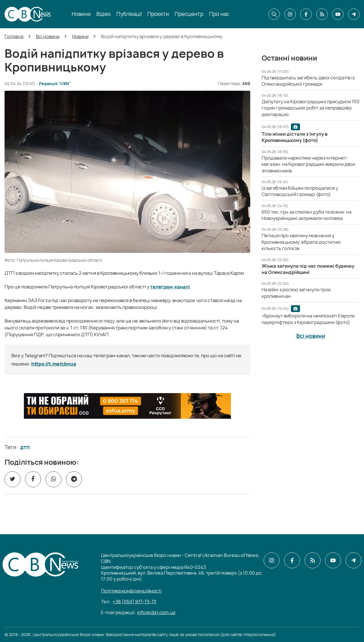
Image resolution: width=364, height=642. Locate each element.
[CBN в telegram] (354, 14)
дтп (25, 447)
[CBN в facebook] (306, 14)
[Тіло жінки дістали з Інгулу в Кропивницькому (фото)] (295, 137)
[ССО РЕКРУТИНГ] (127, 406)
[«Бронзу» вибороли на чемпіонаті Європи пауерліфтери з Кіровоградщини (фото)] (308, 319)
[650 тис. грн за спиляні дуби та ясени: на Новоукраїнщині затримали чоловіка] (307, 215)
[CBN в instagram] (290, 14)
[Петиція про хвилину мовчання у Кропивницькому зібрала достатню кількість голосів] (301, 242)
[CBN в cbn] (322, 14)
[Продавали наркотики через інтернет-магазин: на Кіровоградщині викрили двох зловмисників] (309, 164)
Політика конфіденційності (131, 591)
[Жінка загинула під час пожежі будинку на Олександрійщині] (308, 269)
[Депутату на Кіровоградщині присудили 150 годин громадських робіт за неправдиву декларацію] (311, 108)
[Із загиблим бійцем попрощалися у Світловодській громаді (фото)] (300, 191)
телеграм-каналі (170, 287)
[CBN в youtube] (338, 14)
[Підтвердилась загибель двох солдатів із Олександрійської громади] (308, 81)
